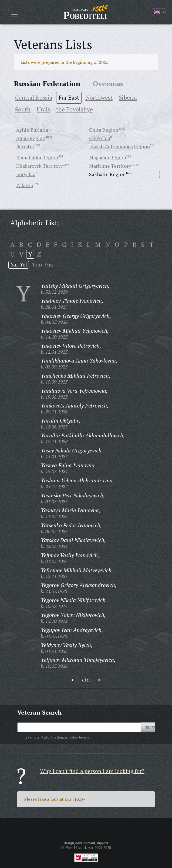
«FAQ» (79, 799)
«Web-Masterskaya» (79, 848)
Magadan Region (108, 157)
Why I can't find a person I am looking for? (92, 771)
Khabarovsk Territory (39, 166)
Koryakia (26, 174)
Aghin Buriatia (32, 130)
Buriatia (25, 146)
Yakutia (25, 185)
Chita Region (104, 130)
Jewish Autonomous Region (119, 146)
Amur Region (31, 138)
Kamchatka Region (37, 157)
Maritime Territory (110, 166)
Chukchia (100, 138)
